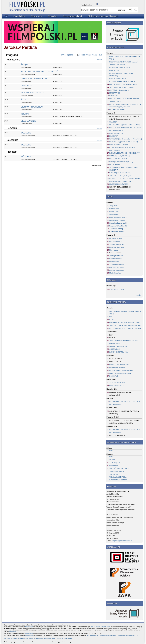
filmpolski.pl (29, 627)
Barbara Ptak (114, 209)
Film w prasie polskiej (72, 16)
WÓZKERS (26, 133)
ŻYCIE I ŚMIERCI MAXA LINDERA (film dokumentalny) (123, 342)
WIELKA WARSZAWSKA (118, 346)
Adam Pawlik (114, 214)
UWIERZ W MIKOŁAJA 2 (118, 79)
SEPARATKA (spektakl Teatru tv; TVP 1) (124, 142)
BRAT (111, 317)
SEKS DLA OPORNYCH (118, 159)
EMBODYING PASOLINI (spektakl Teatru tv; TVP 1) (125, 58)
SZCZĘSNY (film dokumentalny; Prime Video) (126, 139)
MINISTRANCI (115, 93)
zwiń (101, 55)
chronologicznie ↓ (68, 55)
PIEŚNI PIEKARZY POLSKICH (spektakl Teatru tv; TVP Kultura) (124, 63)
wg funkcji (93, 55)
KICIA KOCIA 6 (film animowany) (121, 370)
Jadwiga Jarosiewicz (117, 270)
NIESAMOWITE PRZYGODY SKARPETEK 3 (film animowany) (125, 403)
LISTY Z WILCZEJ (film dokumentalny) (123, 84)
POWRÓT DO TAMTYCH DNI (34, 79)
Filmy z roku (36, 16)
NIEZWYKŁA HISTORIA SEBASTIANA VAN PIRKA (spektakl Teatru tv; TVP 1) (125, 180)
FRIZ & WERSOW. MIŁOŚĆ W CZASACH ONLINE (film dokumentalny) (124, 118)
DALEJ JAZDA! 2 (115, 359)
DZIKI (111, 335)
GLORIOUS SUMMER (117, 367)
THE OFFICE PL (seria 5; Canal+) (121, 87)
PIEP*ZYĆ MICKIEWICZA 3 (119, 364)
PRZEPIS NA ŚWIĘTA (117, 435)
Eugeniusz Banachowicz (118, 217)
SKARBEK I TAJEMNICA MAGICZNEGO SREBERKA (124, 169)
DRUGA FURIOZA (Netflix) (119, 145)
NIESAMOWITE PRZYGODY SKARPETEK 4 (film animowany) (125, 431)
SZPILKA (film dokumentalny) (120, 173)
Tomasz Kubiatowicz (117, 264)
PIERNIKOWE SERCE (117, 110)
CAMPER (113, 320)
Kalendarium (19, 16)
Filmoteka (52, 16)
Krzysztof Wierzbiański (118, 226)
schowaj (100, 60)
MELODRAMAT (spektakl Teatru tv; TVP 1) (124, 125)
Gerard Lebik (114, 211)
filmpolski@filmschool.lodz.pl (122, 541)
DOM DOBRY (114, 70)
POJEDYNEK (114, 376)
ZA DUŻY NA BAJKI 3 (117, 383)
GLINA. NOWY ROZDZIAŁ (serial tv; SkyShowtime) (122, 149)
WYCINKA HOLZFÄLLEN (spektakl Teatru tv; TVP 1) (125, 313)
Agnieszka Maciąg (116, 229)
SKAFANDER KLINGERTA (33, 93)
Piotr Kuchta (114, 250)
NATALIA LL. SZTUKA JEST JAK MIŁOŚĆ (39, 72)
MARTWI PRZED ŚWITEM (119, 184)
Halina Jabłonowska (116, 267)
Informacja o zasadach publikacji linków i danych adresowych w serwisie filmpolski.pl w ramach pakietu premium (39, 638)
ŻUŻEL (24, 100)
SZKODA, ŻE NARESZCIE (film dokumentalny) (121, 188)
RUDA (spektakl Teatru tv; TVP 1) (121, 162)
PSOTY (112, 338)
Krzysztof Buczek (115, 241)
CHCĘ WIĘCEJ (115, 349)
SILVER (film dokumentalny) (119, 90)
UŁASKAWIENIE (28, 121)
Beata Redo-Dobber (117, 232)
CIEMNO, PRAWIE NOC (32, 107)
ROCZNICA (113, 96)
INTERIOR (26, 114)
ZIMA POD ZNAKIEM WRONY (120, 373)
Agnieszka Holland (118, 289)
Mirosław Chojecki (116, 238)
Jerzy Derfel (114, 206)
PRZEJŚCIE (26, 86)
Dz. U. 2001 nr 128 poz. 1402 (101, 627)
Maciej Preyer (114, 262)
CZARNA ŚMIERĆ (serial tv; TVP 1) (122, 81)
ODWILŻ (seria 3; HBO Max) (119, 156)
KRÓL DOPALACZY (116, 386)
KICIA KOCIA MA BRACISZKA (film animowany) (122, 74)
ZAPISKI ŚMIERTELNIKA (118, 352)
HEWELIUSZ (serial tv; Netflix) (120, 67)
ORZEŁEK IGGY (115, 362)
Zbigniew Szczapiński (117, 220)
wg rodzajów (83, 55)
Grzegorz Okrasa (115, 259)
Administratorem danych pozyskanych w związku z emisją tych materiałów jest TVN (112, 635)
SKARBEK (113, 122)
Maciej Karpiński (115, 273)
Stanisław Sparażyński (118, 223)
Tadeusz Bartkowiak (116, 244)
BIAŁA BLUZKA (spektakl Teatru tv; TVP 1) (124, 323)
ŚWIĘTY (25, 65)
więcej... (138, 295)
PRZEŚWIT (113, 136)
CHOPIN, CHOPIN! (116, 133)
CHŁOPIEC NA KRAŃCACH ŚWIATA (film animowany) (124, 412)
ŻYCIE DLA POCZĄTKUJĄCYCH (121, 176)
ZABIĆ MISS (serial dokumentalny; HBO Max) (126, 325)
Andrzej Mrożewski (116, 256)
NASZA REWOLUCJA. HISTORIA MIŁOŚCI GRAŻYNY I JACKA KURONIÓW (125, 422)
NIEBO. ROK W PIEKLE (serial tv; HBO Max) (125, 328)
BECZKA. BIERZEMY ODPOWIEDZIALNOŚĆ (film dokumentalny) (126, 129)
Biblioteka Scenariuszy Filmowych (103, 16)
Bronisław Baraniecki (117, 247)
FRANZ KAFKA (115, 165)
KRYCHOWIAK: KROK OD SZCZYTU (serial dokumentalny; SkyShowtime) (125, 106)
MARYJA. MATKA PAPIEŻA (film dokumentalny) (121, 394)
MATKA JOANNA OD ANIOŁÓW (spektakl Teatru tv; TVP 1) (124, 100)
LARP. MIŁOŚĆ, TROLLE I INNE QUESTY (124, 153)
